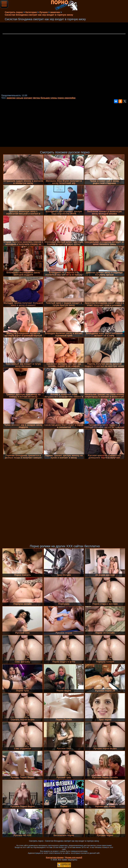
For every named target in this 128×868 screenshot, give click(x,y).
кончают (28, 98)
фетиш (36, 98)
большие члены (49, 98)
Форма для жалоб (74, 858)
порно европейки (67, 98)
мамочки (11, 98)
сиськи (20, 98)
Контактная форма (55, 858)
